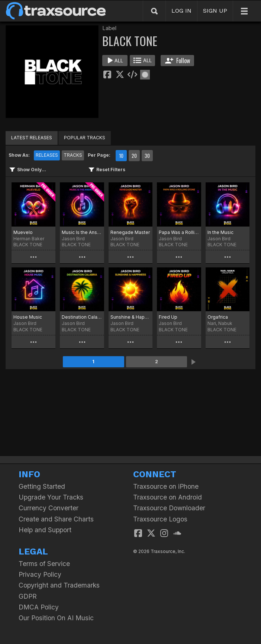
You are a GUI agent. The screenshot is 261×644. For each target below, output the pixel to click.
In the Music (220, 232)
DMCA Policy (39, 607)
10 (121, 156)
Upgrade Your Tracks (51, 497)
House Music (28, 317)
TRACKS (73, 155)
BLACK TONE (28, 245)
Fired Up (168, 317)
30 (147, 156)
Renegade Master (130, 232)
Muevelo (23, 232)
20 (134, 156)
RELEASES (47, 155)
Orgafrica (218, 317)
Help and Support (45, 530)
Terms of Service (44, 564)
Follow (178, 61)
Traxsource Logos (160, 519)
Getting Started (42, 486)
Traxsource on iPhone (166, 486)
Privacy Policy (40, 574)
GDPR (28, 596)
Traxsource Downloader (169, 508)
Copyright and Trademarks (59, 585)
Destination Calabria (82, 317)
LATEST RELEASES (32, 138)
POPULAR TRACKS (85, 138)
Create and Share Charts (56, 519)
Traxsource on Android (167, 497)
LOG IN (181, 11)
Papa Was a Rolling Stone (179, 232)
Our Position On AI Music (56, 618)
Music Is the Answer (82, 232)
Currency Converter (49, 508)
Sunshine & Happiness (130, 317)
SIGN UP (215, 11)
